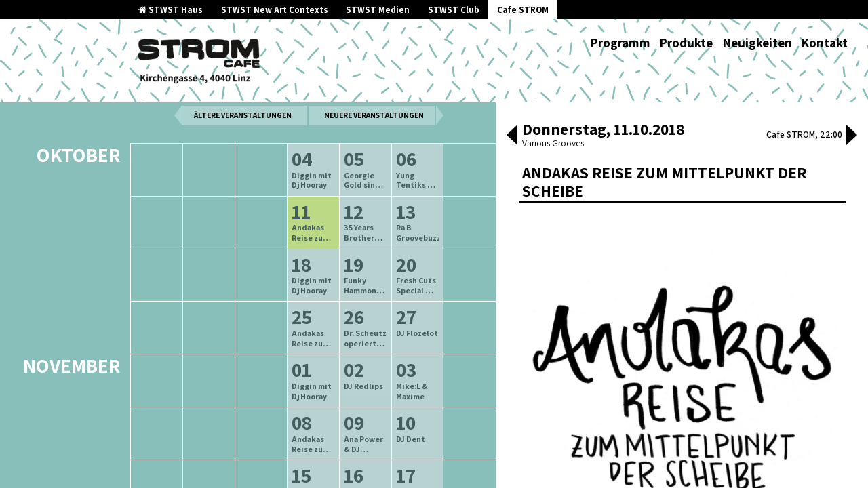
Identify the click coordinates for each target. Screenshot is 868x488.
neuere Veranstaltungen (374, 145)
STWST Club (454, 10)
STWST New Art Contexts (275, 10)
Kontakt (824, 43)
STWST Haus (171, 10)
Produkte (686, 43)
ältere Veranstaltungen (243, 145)
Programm (620, 43)
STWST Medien (378, 10)
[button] (512, 136)
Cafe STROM (523, 10)
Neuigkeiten (757, 43)
